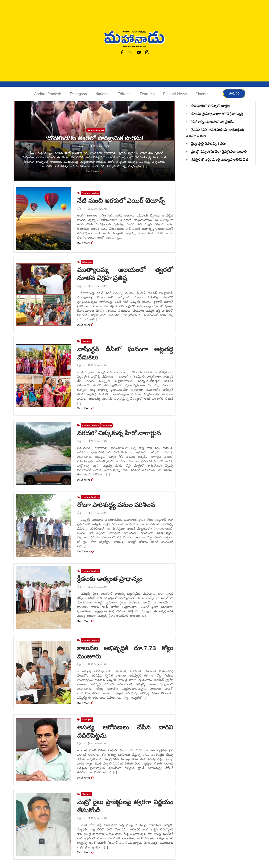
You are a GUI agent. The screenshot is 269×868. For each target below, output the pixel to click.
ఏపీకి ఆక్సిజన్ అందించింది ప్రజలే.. (212, 122)
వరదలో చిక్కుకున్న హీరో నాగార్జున (119, 433)
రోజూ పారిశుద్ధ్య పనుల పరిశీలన (116, 505)
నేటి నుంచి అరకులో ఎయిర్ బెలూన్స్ (121, 201)
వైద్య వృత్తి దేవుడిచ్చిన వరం (208, 144)
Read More (92, 171)
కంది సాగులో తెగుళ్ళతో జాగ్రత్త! (210, 106)
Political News (175, 94)
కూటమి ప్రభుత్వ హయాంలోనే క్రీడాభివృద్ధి (217, 114)
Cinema (202, 94)
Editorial (125, 94)
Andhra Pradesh (48, 94)
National (102, 94)
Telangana (78, 94)
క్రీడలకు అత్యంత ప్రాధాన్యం (110, 579)
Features (147, 94)
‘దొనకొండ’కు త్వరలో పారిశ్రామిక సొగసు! (94, 138)
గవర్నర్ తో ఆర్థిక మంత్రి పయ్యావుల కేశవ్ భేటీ (219, 159)
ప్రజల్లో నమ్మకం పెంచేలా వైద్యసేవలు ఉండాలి (219, 151)
